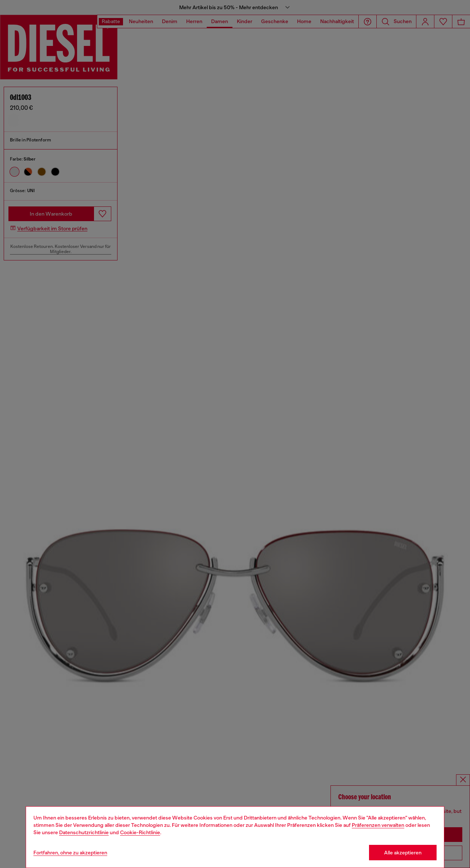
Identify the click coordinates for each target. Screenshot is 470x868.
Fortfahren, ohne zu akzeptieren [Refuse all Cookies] (70, 853)
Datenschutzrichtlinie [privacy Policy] (84, 832)
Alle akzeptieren (403, 853)
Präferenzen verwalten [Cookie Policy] (378, 825)
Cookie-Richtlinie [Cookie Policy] (140, 832)
